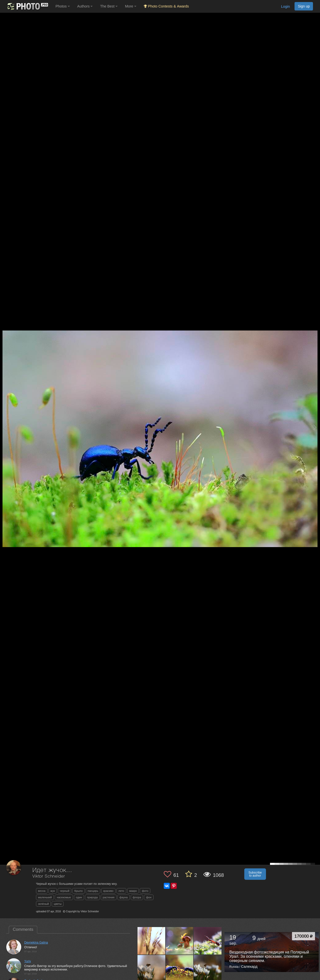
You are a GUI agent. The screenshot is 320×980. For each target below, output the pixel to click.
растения (109, 897)
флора (137, 897)
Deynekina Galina (36, 943)
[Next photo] (315, 427)
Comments (23, 929)
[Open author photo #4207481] (180, 941)
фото (145, 891)
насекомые (64, 897)
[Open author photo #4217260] (151, 941)
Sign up (304, 6)
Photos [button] (63, 6)
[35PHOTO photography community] (27, 6)
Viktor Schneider (49, 876)
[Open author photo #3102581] (151, 969)
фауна (124, 897)
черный (64, 891)
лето (121, 891)
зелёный (43, 904)
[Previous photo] (5, 427)
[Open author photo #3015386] (208, 969)
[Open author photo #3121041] (208, 941)
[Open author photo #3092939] (180, 969)
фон (149, 897)
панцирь (93, 891)
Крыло (78, 891)
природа (92, 897)
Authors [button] (85, 6)
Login (285, 6)
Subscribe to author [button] (255, 874)
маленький (45, 897)
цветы (58, 904)
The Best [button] (109, 6)
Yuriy (28, 961)
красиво (108, 891)
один (79, 897)
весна (42, 891)
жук (53, 891)
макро (133, 891)
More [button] (131, 6)
